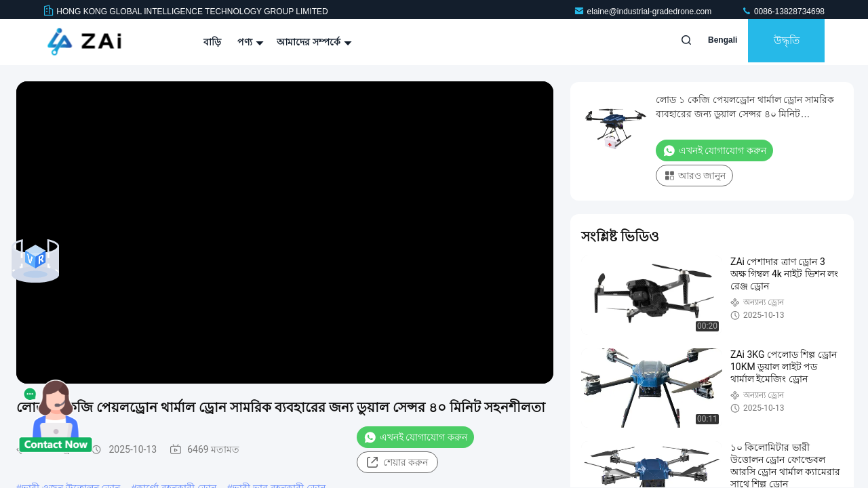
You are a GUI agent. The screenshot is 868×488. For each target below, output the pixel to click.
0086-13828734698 (783, 12)
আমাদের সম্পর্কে (313, 42)
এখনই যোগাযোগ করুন (415, 437)
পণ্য (249, 42)
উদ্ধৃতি (780, 42)
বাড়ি (212, 42)
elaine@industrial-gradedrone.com (644, 12)
